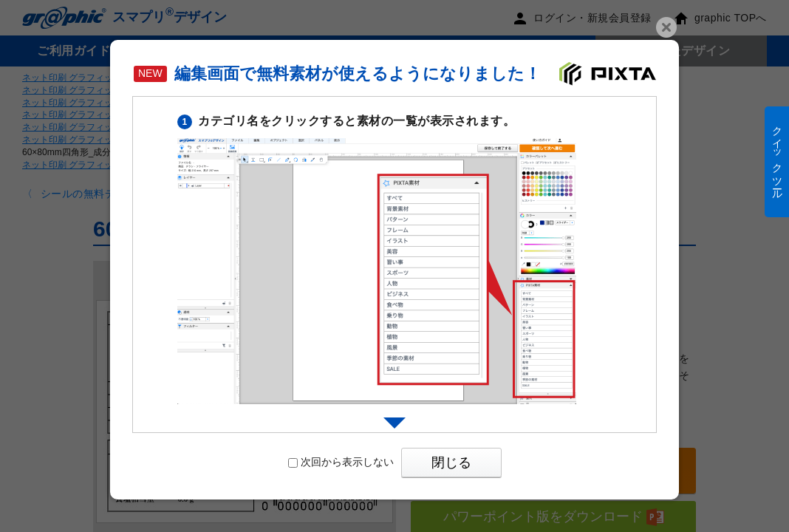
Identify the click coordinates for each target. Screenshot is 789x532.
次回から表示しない (341, 462)
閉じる (451, 463)
